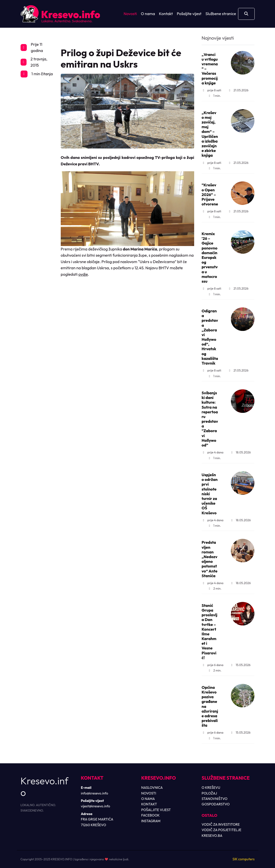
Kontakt (166, 14)
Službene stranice (221, 14)
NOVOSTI (149, 793)
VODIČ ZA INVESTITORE (221, 824)
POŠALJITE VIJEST (156, 810)
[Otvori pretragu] (246, 14)
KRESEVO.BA (212, 836)
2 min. (214, 588)
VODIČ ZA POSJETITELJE (221, 830)
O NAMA (148, 799)
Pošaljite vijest (189, 14)
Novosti (130, 14)
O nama (148, 14)
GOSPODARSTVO (216, 804)
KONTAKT (149, 804)
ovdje (83, 274)
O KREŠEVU (211, 788)
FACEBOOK (151, 815)
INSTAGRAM (151, 821)
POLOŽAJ (209, 793)
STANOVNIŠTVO (214, 799)
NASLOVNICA (152, 788)
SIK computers (243, 859)
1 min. (214, 96)
